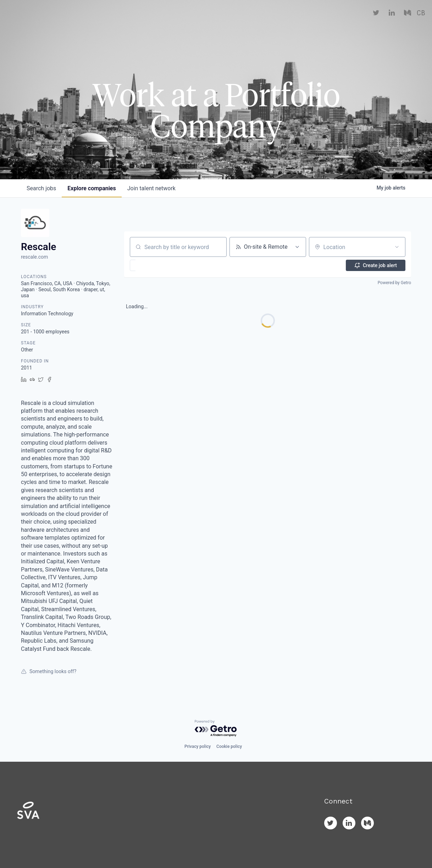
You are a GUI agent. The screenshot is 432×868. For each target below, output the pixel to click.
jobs (41, 188)
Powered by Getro (394, 283)
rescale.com (34, 257)
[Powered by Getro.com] (216, 729)
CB (421, 21)
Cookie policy (229, 746)
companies (92, 188)
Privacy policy (198, 746)
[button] (153, 265)
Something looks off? (49, 671)
